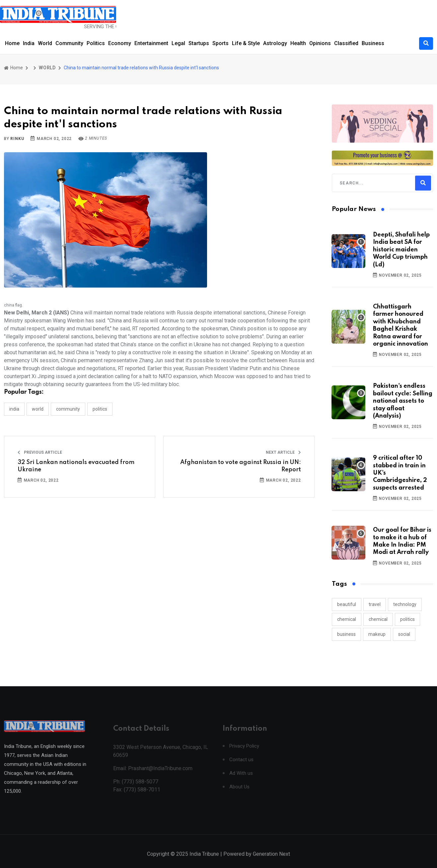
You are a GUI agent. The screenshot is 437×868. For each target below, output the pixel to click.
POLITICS (100, 409)
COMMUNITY (68, 409)
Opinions (320, 43)
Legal (178, 43)
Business (373, 43)
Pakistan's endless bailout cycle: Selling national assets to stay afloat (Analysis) (403, 401)
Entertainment (151, 43)
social (404, 634)
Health (298, 43)
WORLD (47, 68)
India (29, 43)
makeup (377, 634)
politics (407, 619)
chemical (347, 619)
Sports (220, 43)
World (45, 43)
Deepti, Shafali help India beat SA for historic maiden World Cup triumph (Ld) (401, 250)
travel (375, 604)
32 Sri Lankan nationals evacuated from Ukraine (76, 466)
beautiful (347, 604)
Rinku (17, 139)
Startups (199, 43)
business (346, 634)
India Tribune (204, 861)
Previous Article (40, 452)
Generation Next (271, 861)
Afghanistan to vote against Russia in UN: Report (241, 466)
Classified (346, 43)
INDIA (14, 409)
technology (405, 604)
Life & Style (246, 43)
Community (69, 43)
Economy (120, 43)
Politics (96, 43)
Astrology (275, 43)
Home (12, 43)
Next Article (283, 452)
